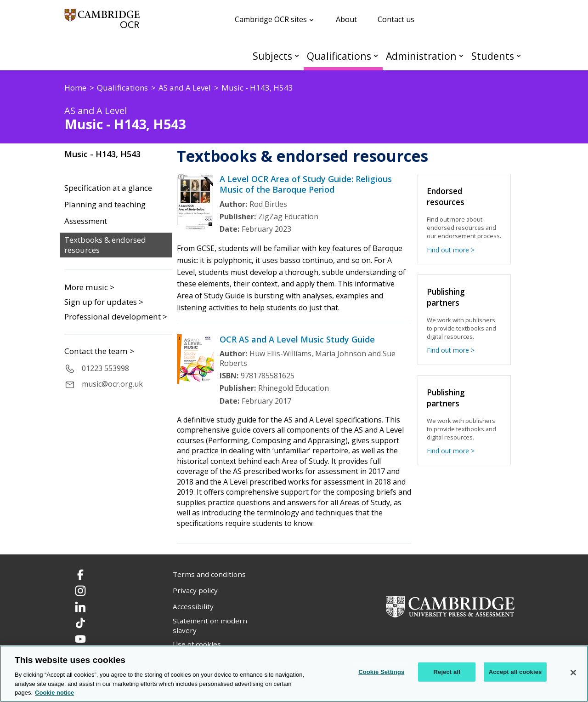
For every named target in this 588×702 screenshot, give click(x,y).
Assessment (86, 221)
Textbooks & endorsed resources (105, 245)
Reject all (447, 672)
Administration (421, 56)
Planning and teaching (105, 205)
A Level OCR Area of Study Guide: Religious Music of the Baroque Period (306, 184)
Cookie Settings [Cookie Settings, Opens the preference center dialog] (381, 672)
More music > (89, 287)
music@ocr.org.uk (112, 384)
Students (493, 56)
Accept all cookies (515, 672)
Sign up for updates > (104, 302)
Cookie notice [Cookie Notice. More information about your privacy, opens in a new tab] (54, 693)
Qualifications (339, 56)
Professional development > (116, 317)
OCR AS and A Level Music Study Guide (297, 339)
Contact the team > (99, 351)
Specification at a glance (108, 188)
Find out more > (451, 250)
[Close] (573, 673)
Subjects (272, 56)
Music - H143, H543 (102, 154)
